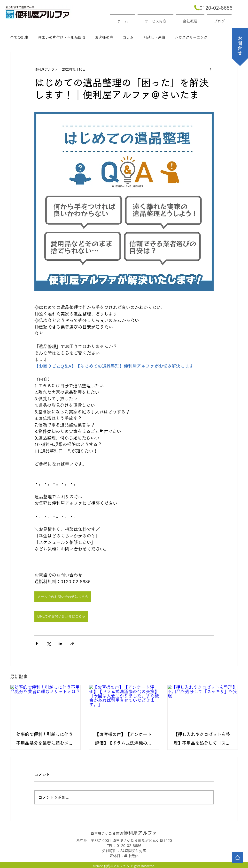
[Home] (237, 857)
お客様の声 (104, 37)
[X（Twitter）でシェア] (49, 644)
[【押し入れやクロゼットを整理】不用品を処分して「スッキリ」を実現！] (203, 705)
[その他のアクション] (211, 69)
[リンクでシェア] (72, 644)
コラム (128, 37)
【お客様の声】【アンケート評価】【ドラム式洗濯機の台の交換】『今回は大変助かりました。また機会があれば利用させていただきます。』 (123, 740)
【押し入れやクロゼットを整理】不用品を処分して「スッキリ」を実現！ (202, 740)
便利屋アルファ (124, 833)
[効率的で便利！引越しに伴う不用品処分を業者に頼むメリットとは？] (45, 705)
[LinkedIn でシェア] (60, 644)
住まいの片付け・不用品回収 (62, 37)
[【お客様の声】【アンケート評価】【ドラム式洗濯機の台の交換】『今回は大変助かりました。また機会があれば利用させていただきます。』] (124, 705)
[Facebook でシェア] (37, 644)
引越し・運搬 (154, 37)
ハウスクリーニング (191, 37)
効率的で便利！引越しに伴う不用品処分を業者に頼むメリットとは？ (45, 740)
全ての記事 (19, 37)
